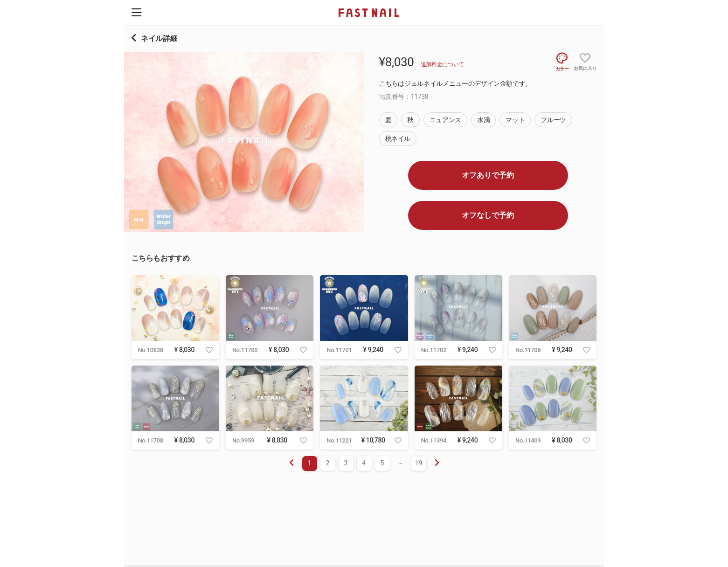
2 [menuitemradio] (328, 463)
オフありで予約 (488, 175)
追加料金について (442, 64)
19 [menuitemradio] (419, 463)
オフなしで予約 (488, 215)
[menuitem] (437, 463)
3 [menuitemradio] (346, 463)
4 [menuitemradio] (364, 463)
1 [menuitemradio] (310, 463)
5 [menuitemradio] (382, 463)
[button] (136, 12)
